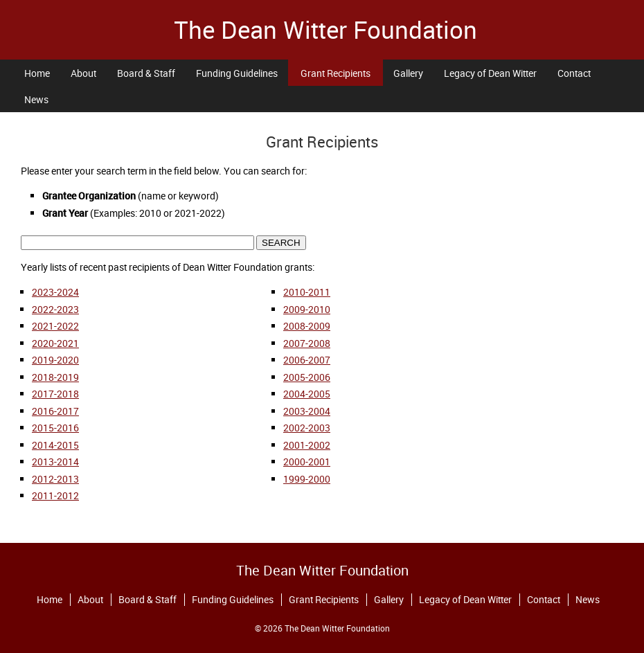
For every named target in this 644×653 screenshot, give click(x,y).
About (83, 73)
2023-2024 (55, 292)
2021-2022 (55, 326)
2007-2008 (307, 343)
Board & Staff (146, 73)
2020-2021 (55, 343)
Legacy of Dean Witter (490, 73)
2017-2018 (55, 394)
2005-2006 (307, 377)
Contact (574, 73)
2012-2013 (55, 479)
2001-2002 (307, 445)
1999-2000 (307, 479)
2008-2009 (307, 326)
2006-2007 (307, 360)
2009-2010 (307, 309)
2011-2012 (55, 495)
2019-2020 (55, 360)
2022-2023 (55, 309)
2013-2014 (55, 462)
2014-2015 (55, 445)
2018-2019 (55, 377)
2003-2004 (307, 411)
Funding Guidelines (237, 73)
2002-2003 (307, 428)
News (36, 99)
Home (37, 73)
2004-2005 (307, 394)
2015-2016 (55, 428)
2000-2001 (307, 462)
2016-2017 (55, 411)
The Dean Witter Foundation (325, 30)
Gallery (408, 73)
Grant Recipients (336, 73)
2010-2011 (307, 292)
